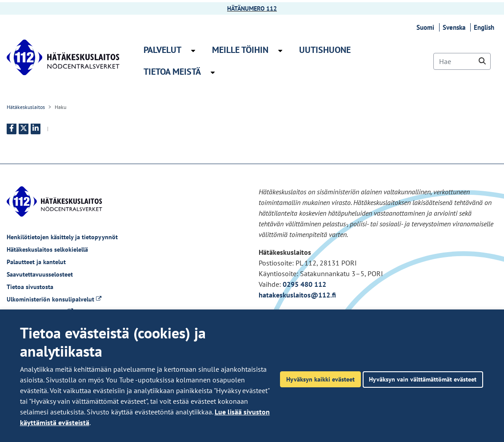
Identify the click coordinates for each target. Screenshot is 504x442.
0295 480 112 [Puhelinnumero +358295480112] (304, 284)
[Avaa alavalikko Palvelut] (193, 51)
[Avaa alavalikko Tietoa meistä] (213, 72)
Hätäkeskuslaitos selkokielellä (47, 249)
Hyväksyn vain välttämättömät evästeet (423, 379)
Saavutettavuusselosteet (40, 274)
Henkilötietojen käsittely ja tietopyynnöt (62, 237)
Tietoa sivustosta (30, 287)
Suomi (427, 27)
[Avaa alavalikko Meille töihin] (280, 51)
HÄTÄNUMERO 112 (252, 8)
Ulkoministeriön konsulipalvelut (54, 299)
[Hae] (462, 61)
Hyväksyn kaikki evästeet (320, 379)
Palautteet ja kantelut (36, 262)
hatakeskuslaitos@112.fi (297, 295)
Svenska (455, 27)
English (485, 27)
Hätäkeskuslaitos (26, 107)
